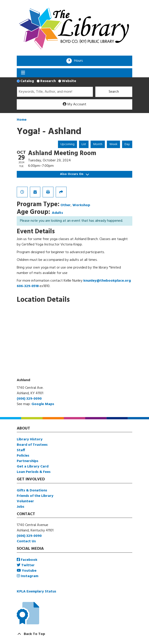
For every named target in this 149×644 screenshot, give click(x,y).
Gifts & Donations (32, 491)
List (84, 144)
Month (98, 144)
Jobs (20, 507)
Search (114, 92)
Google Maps (43, 404)
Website (69, 81)
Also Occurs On (74, 174)
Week (113, 144)
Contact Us (26, 541)
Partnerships (28, 461)
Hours (80, 61)
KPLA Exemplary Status (36, 592)
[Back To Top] (74, 634)
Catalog (27, 81)
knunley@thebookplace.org (107, 281)
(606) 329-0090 (29, 399)
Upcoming (67, 144)
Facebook (27, 560)
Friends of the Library (35, 496)
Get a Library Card (33, 467)
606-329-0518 (28, 286)
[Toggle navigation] (23, 73)
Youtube (27, 571)
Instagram (28, 576)
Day (127, 144)
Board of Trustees (32, 445)
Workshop (81, 205)
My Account (74, 104)
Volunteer (25, 501)
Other (66, 205)
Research (48, 81)
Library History (30, 439)
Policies (23, 456)
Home (22, 120)
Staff (21, 450)
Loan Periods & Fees (34, 472)
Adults (57, 213)
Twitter (26, 565)
